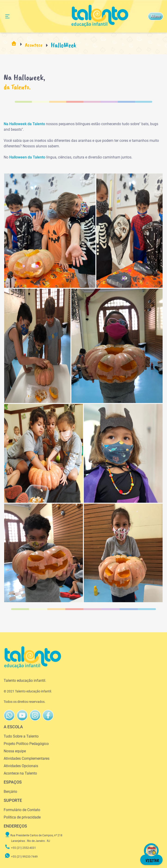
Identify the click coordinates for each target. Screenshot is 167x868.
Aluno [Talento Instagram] (155, 16)
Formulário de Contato (22, 810)
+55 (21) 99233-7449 (21, 857)
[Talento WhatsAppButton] (9, 715)
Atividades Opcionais (21, 766)
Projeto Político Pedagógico (26, 744)
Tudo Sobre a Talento (21, 736)
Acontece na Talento (20, 773)
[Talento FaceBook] (35, 715)
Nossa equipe (15, 751)
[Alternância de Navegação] (7, 16)
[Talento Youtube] (22, 715)
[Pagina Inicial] (14, 45)
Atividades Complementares (27, 758)
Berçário (10, 792)
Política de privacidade (22, 817)
